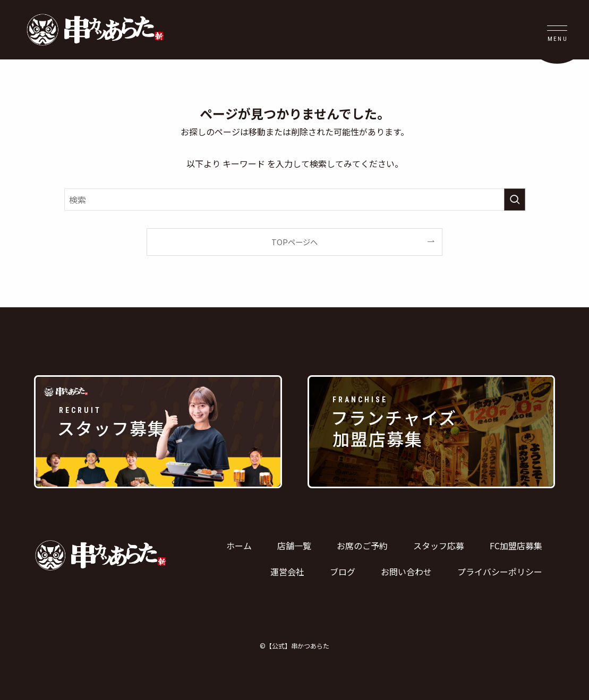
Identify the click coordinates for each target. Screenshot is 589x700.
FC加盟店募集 (516, 546)
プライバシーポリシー (500, 572)
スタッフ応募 (439, 546)
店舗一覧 (294, 546)
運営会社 (287, 572)
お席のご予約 (362, 546)
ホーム (239, 546)
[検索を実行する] (515, 200)
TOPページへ (294, 242)
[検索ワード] (295, 200)
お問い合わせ (406, 572)
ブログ (343, 572)
